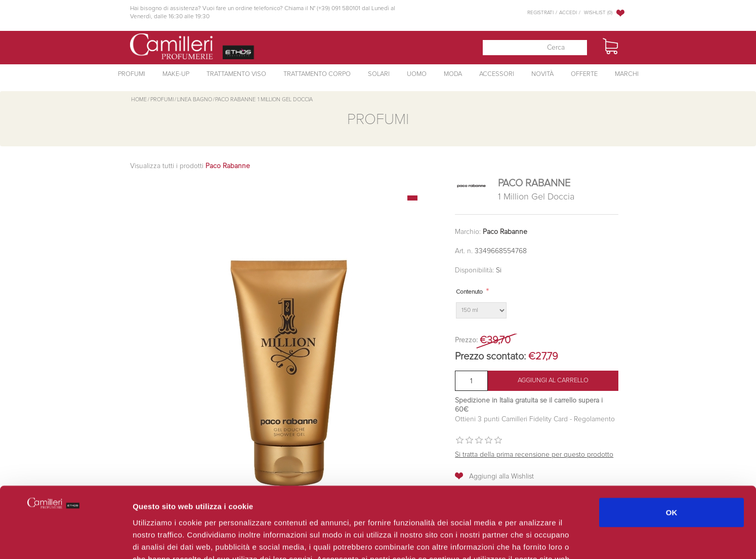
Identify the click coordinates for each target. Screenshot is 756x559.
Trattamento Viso (236, 74)
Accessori (497, 74)
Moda (453, 74)
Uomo (417, 74)
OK (672, 451)
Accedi (568, 13)
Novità (542, 74)
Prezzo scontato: (490, 356)
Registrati (540, 13)
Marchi (627, 74)
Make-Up (176, 74)
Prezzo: (466, 340)
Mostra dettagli (537, 539)
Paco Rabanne (505, 232)
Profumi (132, 74)
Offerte (584, 74)
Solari (379, 74)
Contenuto (469, 292)
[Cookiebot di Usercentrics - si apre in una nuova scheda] (66, 539)
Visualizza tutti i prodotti (190, 166)
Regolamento (593, 419)
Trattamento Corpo (317, 74)
